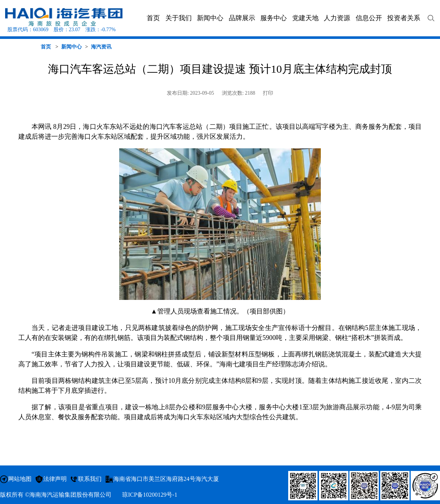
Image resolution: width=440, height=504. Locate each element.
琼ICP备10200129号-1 (150, 495)
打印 (268, 93)
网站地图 (20, 479)
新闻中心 (71, 47)
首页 (46, 47)
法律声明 (55, 479)
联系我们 (90, 479)
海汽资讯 (101, 47)
